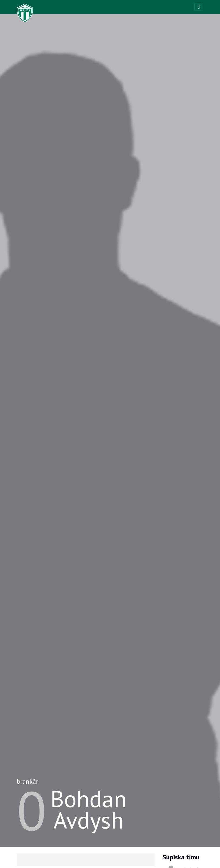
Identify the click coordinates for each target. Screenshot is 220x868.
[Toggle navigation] (199, 7)
